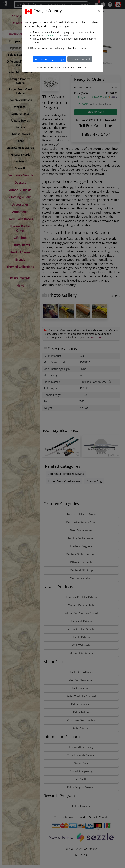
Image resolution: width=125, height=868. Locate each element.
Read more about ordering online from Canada (60, 48)
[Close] (99, 11)
